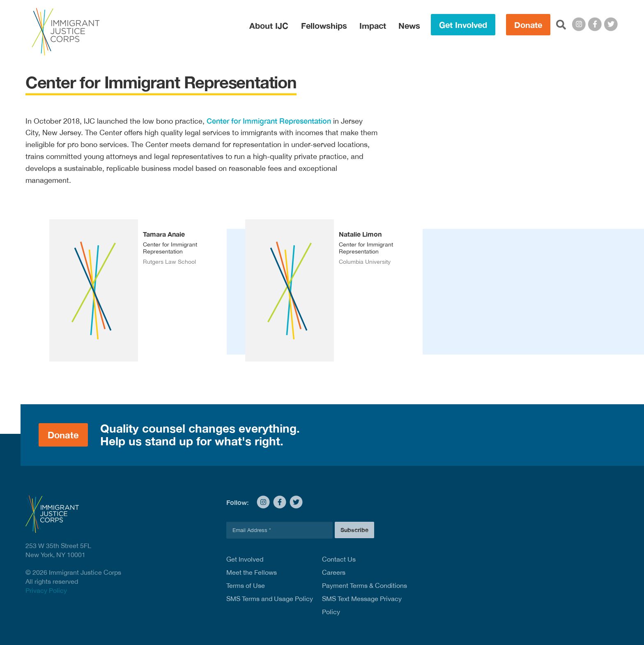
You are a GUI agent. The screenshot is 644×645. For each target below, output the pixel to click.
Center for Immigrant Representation (269, 121)
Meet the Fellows (252, 572)
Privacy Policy (46, 590)
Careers (334, 572)
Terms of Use (246, 585)
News (409, 25)
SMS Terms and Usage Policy (270, 599)
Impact (373, 25)
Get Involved (463, 25)
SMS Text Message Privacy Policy (362, 605)
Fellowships (324, 25)
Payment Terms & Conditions (365, 585)
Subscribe (354, 530)
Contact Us (339, 559)
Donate (528, 25)
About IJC (269, 25)
